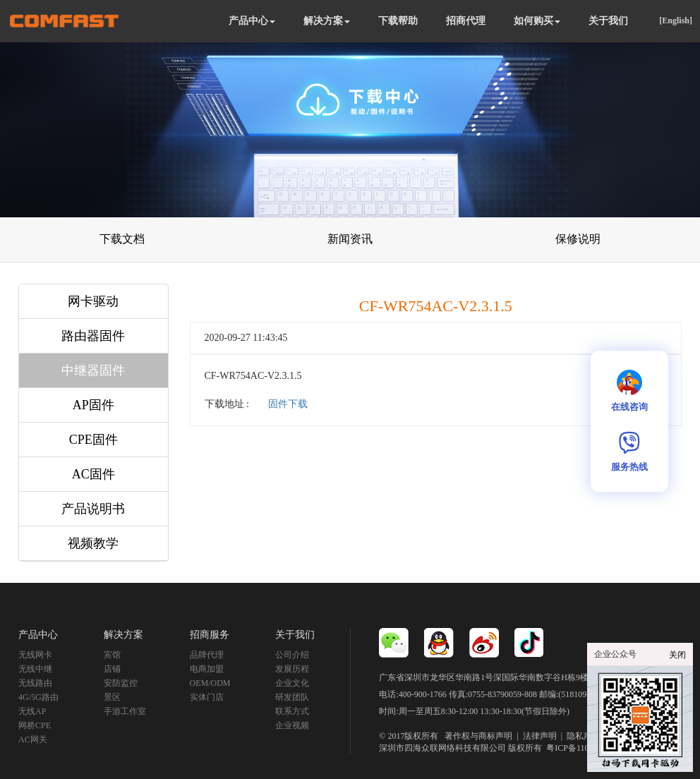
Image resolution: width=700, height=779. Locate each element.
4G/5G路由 (38, 697)
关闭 (677, 655)
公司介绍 (292, 655)
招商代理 (466, 21)
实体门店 (207, 697)
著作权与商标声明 (478, 736)
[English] (676, 20)
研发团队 (292, 697)
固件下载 (288, 404)
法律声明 (540, 736)
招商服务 (210, 635)
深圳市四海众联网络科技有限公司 (442, 748)
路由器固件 (93, 336)
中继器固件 (93, 370)
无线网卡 (35, 655)
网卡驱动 (93, 301)
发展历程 (292, 669)
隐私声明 (584, 736)
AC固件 (93, 474)
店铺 (112, 669)
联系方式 (292, 711)
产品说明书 (93, 509)
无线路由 (35, 683)
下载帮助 (398, 21)
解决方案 (327, 21)
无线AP (32, 711)
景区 (112, 697)
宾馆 (112, 655)
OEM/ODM (210, 683)
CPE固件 (93, 440)
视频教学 (93, 543)
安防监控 (121, 683)
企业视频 (292, 725)
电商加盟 (207, 669)
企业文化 (292, 683)
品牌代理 (207, 655)
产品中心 (252, 21)
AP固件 (93, 405)
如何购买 (537, 21)
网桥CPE (35, 725)
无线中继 (35, 669)
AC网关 (33, 739)
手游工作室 (125, 711)
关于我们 (608, 21)
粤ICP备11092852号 (582, 748)
